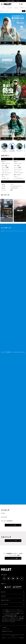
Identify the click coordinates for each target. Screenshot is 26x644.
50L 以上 (3, 184)
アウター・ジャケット (6, 163)
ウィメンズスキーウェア (19, 178)
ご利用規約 (4, 627)
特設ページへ (8, 43)
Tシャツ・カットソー (6, 169)
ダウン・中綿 (4, 165)
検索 (24, 11)
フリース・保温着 (5, 167)
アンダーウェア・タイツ (6, 173)
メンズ (3, 8)
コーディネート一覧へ (13, 541)
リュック (16, 8)
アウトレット (23, 8)
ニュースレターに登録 (13, 558)
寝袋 (11, 190)
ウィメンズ (10, 8)
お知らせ (18, 1)
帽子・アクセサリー (5, 175)
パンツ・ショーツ (5, 171)
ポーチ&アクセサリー (15, 188)
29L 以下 (3, 188)
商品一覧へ (21, 43)
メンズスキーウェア (5, 178)
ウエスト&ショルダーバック (16, 186)
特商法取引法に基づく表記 (7, 631)
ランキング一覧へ (13, 525)
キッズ (12, 184)
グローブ (3, 177)
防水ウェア (4, 162)
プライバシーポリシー (6, 629)
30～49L (3, 186)
